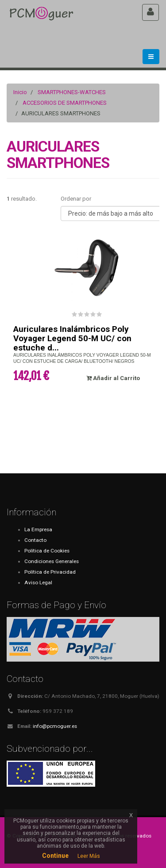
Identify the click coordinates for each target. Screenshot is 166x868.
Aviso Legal (38, 582)
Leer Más (89, 856)
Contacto (35, 540)
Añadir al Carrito (113, 378)
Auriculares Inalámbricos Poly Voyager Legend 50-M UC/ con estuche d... (72, 338)
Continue (55, 856)
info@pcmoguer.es (55, 726)
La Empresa (38, 529)
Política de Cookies (47, 551)
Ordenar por (76, 199)
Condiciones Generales (52, 561)
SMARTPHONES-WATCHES (72, 92)
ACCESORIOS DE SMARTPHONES (65, 103)
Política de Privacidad (50, 572)
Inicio (20, 92)
